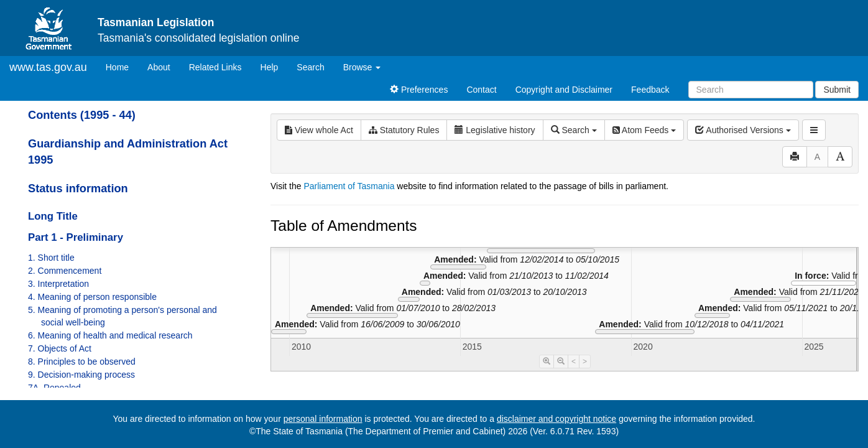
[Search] (751, 90)
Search (310, 67)
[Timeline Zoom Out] (561, 362)
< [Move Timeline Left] (574, 362)
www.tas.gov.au (48, 67)
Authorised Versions (743, 130)
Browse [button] (362, 67)
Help (270, 67)
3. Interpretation (58, 284)
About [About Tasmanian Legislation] (159, 67)
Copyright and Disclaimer (564, 90)
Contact (481, 90)
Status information (78, 189)
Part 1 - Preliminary (76, 237)
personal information (323, 419)
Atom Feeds (644, 130)
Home (122, 66)
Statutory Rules (404, 130)
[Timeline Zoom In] (547, 362)
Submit (837, 90)
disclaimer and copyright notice (556, 419)
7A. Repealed (54, 388)
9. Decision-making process (81, 375)
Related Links (215, 67)
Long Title (53, 216)
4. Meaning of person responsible (92, 297)
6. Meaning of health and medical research (110, 335)
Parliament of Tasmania (349, 186)
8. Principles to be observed (82, 362)
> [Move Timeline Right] (585, 362)
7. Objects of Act (60, 348)
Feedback (650, 90)
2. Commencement (65, 271)
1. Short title (51, 258)
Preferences (419, 90)
